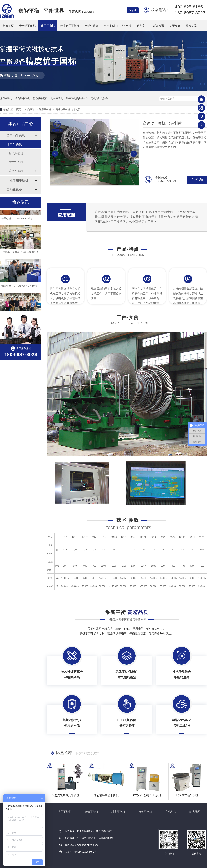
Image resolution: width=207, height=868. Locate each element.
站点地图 (195, 812)
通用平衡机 (48, 26)
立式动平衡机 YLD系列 (147, 795)
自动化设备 (92, 26)
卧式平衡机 (16, 153)
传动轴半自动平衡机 (106, 795)
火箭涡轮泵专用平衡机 (66, 795)
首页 (19, 109)
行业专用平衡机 (70, 26)
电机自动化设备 (99, 98)
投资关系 (191, 26)
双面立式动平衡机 (187, 795)
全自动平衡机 (27, 26)
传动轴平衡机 (40, 98)
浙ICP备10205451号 (85, 852)
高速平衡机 (16, 171)
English (133, 10)
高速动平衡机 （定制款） (69, 109)
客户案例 (109, 26)
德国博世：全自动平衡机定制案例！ (21, 287)
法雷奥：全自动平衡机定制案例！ (21, 253)
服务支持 (126, 26)
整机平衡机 (145, 812)
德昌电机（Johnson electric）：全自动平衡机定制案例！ (32, 219)
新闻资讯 (159, 26)
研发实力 (142, 26)
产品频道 (30, 109)
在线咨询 (197, 180)
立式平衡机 (16, 162)
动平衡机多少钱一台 (77, 98)
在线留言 (171, 812)
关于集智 (175, 26)
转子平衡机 (57, 98)
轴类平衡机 (118, 812)
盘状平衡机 (91, 812)
